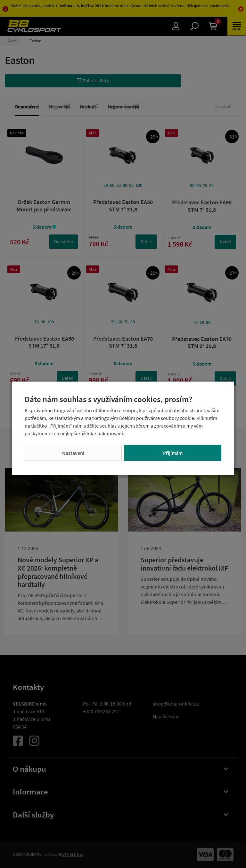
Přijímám (173, 453)
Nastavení (73, 453)
